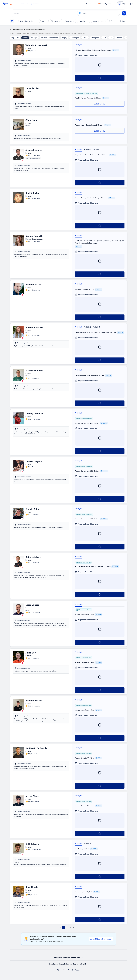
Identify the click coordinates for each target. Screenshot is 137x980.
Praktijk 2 (87, 327)
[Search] (124, 13)
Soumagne (75, 38)
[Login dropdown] (121, 4)
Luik (104, 38)
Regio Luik (15, 38)
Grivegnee (95, 38)
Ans (111, 38)
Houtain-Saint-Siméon (50, 38)
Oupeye (34, 38)
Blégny (64, 38)
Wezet (25, 38)
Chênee (119, 38)
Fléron (85, 38)
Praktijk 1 (78, 45)
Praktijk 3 (96, 327)
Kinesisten (67, 970)
